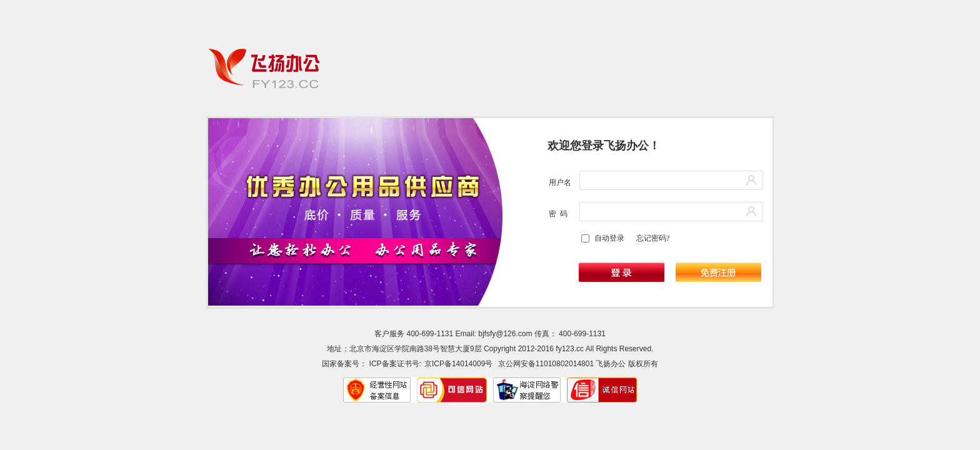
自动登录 (609, 238)
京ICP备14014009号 (458, 364)
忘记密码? (653, 238)
